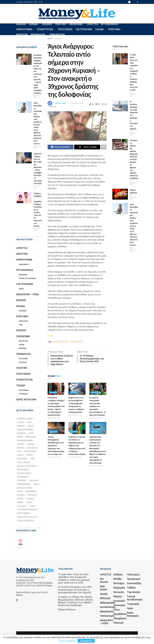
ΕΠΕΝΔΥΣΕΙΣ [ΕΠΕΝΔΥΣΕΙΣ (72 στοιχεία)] (31, 437)
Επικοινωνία (57, 34)
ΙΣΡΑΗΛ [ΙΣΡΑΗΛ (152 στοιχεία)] (20, 455)
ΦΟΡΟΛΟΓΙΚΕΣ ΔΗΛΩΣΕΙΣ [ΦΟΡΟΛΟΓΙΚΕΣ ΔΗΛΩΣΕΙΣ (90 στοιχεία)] (27, 509)
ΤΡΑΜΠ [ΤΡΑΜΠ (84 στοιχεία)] (20, 502)
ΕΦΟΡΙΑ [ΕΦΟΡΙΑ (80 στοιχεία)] (31, 444)
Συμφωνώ (86, 641)
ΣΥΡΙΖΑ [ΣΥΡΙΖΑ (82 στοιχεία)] (20, 499)
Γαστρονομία (84, 29)
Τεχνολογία (23, 321)
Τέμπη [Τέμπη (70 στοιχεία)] (29, 502)
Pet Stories (23, 359)
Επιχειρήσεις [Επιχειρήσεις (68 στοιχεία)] (32, 448)
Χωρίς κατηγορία (26, 399)
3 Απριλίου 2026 (54, 457)
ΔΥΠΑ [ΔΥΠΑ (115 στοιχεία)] (31, 433)
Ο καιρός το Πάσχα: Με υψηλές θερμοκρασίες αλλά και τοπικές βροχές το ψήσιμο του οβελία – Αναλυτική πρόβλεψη (136, 159)
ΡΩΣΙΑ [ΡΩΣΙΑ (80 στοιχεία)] (20, 491)
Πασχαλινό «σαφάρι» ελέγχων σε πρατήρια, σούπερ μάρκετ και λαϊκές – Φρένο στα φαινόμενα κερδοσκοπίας (56, 407)
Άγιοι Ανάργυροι (61, 342)
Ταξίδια (99, 29)
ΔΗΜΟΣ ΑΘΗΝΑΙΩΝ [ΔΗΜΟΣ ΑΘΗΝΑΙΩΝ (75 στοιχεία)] (25, 429)
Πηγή (50, 336)
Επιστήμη (114, 29)
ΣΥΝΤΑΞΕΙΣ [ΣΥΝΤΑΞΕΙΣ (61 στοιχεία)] (32, 495)
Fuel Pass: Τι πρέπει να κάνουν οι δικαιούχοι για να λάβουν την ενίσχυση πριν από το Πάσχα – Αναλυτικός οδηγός (77, 446)
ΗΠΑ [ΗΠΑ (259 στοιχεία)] (19, 451)
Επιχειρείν (23, 348)
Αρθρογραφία (24, 29)
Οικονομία (75, 24)
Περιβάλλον (38, 34)
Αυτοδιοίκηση (109, 24)
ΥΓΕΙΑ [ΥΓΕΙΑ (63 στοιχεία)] (32, 506)
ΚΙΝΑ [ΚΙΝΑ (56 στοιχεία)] (33, 459)
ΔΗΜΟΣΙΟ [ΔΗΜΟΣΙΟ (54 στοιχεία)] (21, 433)
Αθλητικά (22, 34)
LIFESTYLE (92, 24)
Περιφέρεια (23, 275)
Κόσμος (47, 24)
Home (50, 39)
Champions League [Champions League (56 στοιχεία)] (25, 419)
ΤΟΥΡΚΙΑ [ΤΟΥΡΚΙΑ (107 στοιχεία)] (30, 499)
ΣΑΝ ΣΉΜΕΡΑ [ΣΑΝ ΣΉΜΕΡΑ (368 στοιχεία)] (31, 491)
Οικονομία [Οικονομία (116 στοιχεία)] (34, 480)
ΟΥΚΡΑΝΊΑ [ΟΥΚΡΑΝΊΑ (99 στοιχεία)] (22, 480)
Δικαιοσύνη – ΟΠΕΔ (28, 294)
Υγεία (21, 325)
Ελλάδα (33, 24)
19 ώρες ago (37, 97)
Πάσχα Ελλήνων (67, 609)
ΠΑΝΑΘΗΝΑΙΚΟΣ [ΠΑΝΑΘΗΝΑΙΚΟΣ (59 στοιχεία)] (24, 484)
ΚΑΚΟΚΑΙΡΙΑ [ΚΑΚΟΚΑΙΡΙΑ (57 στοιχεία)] (22, 459)
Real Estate (23, 341)
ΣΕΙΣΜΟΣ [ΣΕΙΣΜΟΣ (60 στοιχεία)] (21, 495)
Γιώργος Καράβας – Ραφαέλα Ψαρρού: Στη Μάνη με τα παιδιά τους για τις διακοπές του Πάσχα (38, 210)
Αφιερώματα (24, 264)
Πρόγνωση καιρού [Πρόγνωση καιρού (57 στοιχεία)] (25, 488)
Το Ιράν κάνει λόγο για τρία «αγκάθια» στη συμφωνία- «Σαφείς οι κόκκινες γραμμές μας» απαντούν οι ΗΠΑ (74, 578)
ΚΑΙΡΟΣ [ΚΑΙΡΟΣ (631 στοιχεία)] (30, 455)
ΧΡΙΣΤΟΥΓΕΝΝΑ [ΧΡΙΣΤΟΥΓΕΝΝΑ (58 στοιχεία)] (23, 513)
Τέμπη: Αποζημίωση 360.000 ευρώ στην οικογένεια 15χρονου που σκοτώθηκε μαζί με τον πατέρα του (56, 446)
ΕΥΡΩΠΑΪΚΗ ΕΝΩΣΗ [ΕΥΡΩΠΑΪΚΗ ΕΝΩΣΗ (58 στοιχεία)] (25, 440)
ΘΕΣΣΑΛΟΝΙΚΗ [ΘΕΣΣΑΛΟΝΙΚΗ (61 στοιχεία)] (30, 451)
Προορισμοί (24, 390)
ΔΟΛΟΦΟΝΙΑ (77, 342)
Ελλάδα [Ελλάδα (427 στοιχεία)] (20, 448)
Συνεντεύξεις (45, 29)
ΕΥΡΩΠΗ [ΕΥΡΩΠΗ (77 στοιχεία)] (21, 444)
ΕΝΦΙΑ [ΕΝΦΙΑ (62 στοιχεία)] (20, 437)
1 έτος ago (37, 187)
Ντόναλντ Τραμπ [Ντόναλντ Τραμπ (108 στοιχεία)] (24, 473)
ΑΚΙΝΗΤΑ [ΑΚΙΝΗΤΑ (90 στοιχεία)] (21, 426)
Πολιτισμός (65, 29)
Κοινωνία (23, 311)
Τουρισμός (23, 394)
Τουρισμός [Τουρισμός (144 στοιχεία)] (22, 506)
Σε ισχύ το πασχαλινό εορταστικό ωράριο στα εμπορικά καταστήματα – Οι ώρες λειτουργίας (98, 407)
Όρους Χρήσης (67, 641)
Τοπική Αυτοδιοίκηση (28, 278)
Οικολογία (23, 362)
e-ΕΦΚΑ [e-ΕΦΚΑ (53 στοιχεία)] (20, 422)
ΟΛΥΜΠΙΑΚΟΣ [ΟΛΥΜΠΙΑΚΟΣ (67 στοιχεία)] (23, 477)
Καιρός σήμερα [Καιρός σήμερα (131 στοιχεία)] (24, 462)
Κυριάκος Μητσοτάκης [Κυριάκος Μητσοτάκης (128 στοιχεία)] (27, 466)
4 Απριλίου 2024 (77, 103)
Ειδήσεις (21, 24)
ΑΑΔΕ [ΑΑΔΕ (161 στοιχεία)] (29, 422)
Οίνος (21, 289)
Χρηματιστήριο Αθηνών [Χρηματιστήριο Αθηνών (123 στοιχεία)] (27, 517)
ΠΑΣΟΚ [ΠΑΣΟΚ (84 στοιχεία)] (37, 484)
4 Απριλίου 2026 (54, 418)
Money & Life (61, 103)
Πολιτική (60, 24)
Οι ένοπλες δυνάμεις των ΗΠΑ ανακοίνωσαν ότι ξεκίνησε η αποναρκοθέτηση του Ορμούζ (75, 590)
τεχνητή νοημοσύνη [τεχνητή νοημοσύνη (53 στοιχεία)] (25, 520)
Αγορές (22, 345)
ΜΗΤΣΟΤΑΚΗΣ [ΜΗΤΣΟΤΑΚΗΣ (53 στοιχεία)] (23, 469)
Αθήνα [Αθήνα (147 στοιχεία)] (31, 426)
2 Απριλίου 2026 (96, 466)
